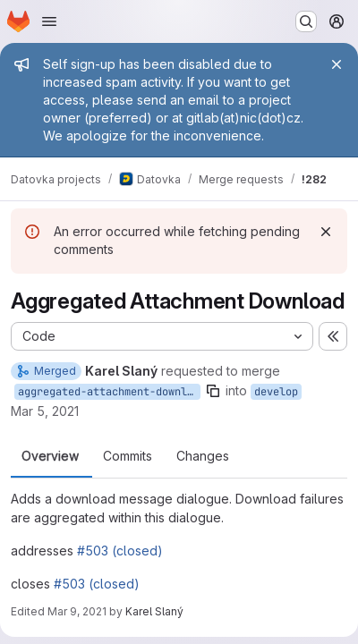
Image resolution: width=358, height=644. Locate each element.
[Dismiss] (326, 232)
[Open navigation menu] (49, 21)
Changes (203, 456)
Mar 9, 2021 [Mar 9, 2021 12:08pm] (77, 611)
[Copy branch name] (213, 391)
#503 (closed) (120, 551)
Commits (128, 456)
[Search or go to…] (306, 21)
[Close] (337, 64)
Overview (50, 456)
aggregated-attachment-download (109, 392)
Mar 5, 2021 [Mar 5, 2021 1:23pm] (45, 411)
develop (276, 392)
